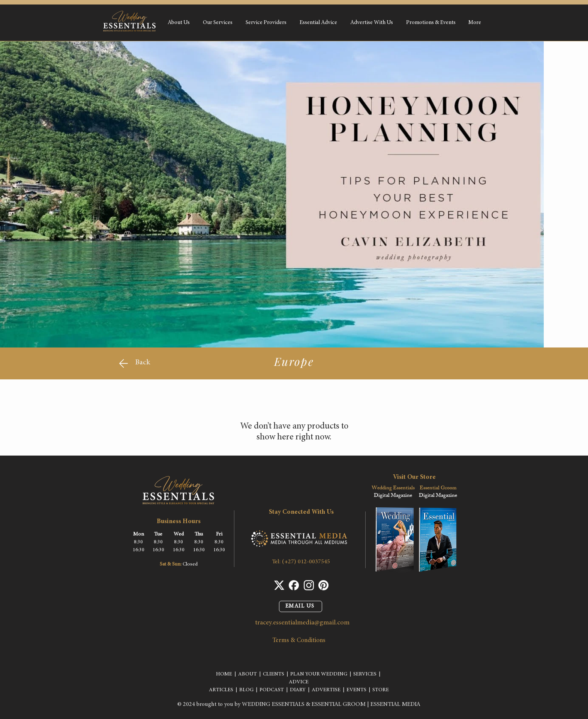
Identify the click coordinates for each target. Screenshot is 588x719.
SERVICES (365, 674)
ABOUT (247, 674)
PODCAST (272, 690)
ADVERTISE (326, 690)
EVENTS (356, 690)
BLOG (246, 690)
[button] (217, 23)
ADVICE (299, 682)
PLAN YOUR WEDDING (319, 674)
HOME (224, 674)
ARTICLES (221, 690)
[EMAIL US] (301, 606)
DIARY (298, 690)
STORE (381, 690)
